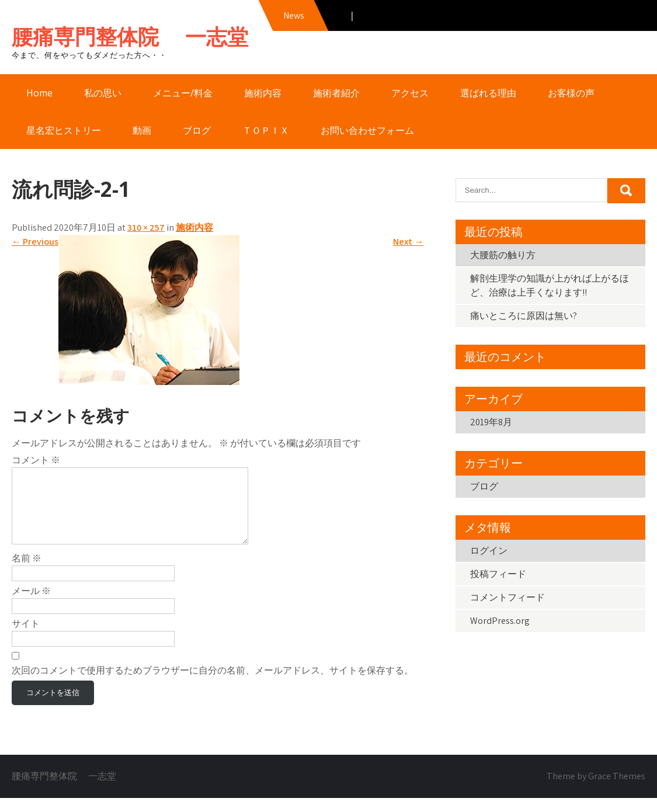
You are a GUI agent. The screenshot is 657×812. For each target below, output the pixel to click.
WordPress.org (500, 621)
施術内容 (263, 93)
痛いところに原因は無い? (524, 316)
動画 (142, 130)
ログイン (489, 551)
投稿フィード (498, 574)
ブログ (197, 130)
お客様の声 (571, 93)
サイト (26, 638)
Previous (35, 242)
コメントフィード (507, 597)
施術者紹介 (336, 93)
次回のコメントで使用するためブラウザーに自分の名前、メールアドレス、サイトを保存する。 (213, 684)
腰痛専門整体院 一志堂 (130, 37)
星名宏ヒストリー (64, 130)
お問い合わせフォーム (367, 130)
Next (408, 242)
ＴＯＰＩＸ (266, 130)
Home (39, 93)
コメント (36, 460)
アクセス (410, 93)
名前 (27, 572)
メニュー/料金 (183, 93)
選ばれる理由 (488, 93)
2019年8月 (491, 422)
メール (31, 605)
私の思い (103, 93)
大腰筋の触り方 (503, 255)
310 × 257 (146, 228)
